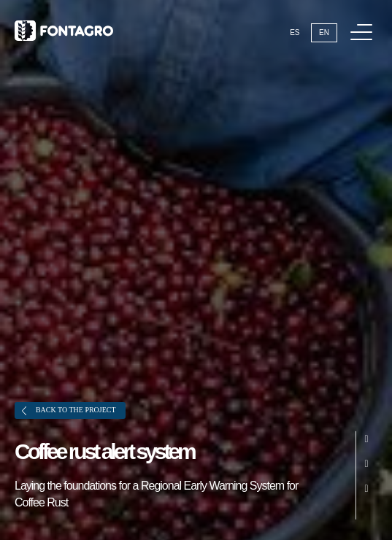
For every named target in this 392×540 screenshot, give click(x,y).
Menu (364, 24)
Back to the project (69, 410)
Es (295, 32)
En (324, 32)
